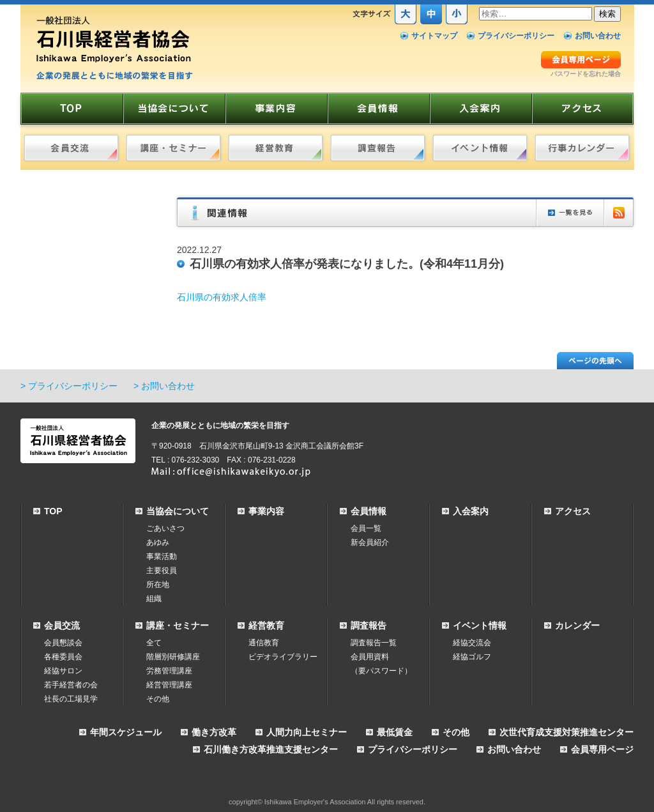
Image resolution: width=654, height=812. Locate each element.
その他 (158, 699)
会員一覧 (366, 528)
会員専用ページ (602, 749)
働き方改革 (214, 732)
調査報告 (369, 625)
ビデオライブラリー (283, 657)
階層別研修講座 (173, 657)
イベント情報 (480, 625)
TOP (53, 511)
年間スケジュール (126, 732)
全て (154, 643)
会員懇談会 (63, 643)
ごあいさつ (165, 528)
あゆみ (158, 542)
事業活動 (162, 556)
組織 (154, 599)
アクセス (573, 511)
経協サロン (63, 671)
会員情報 (369, 511)
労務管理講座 (169, 671)
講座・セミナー (178, 625)
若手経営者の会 (71, 685)
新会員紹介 (370, 542)
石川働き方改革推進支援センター (271, 749)
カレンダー (577, 625)
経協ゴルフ (472, 657)
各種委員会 (63, 657)
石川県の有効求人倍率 (222, 297)
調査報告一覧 (374, 643)
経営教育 (266, 625)
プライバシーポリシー (516, 36)
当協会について (178, 511)
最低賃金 (395, 732)
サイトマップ (434, 36)
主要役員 (162, 571)
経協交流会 (472, 643)
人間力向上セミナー (307, 732)
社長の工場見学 (71, 699)
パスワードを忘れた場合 (586, 74)
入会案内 (471, 511)
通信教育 (264, 643)
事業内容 (266, 511)
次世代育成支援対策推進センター (567, 732)
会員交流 (62, 625)
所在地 (158, 585)
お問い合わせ (598, 36)
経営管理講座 (169, 685)
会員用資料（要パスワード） (381, 664)
